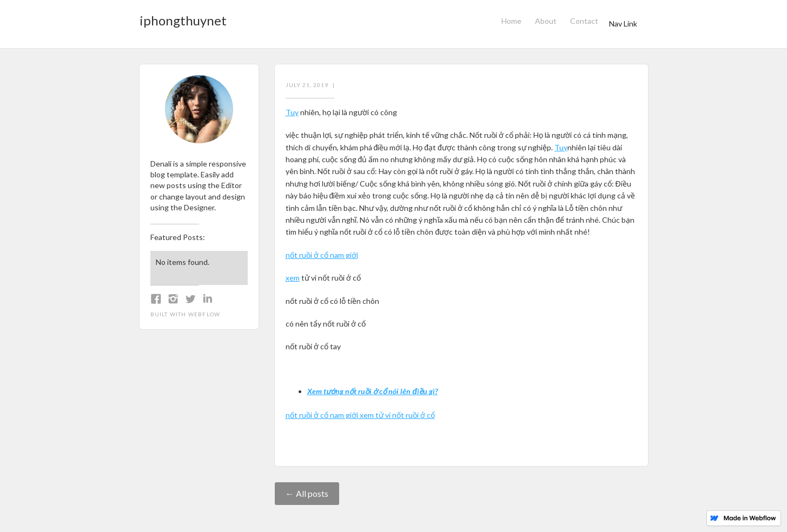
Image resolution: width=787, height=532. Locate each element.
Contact (584, 21)
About (546, 21)
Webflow (204, 314)
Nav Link (623, 24)
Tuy (292, 112)
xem (293, 278)
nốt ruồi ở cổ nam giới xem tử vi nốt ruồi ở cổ (360, 415)
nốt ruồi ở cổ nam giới (322, 255)
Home (511, 21)
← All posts (307, 493)
